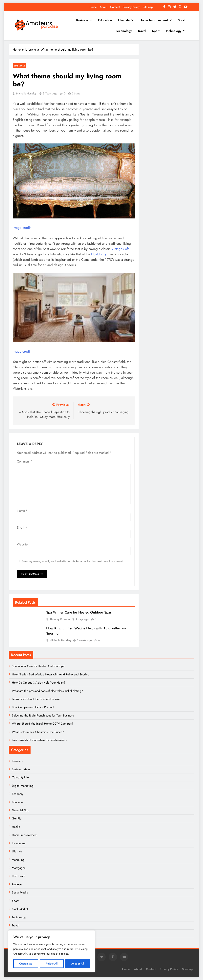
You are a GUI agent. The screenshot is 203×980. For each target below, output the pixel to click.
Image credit (22, 228)
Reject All (52, 964)
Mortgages (19, 868)
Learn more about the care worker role (36, 699)
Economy (18, 794)
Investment (19, 843)
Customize (26, 964)
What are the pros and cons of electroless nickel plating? (47, 691)
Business (82, 20)
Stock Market (20, 909)
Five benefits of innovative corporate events (39, 740)
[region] (52, 951)
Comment (25, 461)
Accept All (78, 964)
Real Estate (19, 876)
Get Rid (17, 818)
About (103, 7)
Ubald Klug (100, 254)
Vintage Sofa (120, 249)
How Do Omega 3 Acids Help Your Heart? (39, 683)
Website (22, 544)
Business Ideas (21, 769)
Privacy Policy (131, 7)
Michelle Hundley (26, 93)
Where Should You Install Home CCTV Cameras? (43, 724)
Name (22, 511)
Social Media (20, 892)
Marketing (18, 860)
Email (22, 528)
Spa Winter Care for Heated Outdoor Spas (79, 612)
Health (16, 827)
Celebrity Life (20, 777)
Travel (142, 31)
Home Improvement (154, 20)
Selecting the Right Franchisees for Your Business (43, 716)
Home (93, 7)
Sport (182, 20)
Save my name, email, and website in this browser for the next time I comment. (73, 561)
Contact (115, 7)
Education (105, 20)
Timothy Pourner (60, 619)
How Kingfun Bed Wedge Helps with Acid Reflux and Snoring (51, 674)
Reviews (17, 884)
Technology (124, 31)
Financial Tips (20, 810)
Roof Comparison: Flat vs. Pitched (33, 707)
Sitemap (148, 7)
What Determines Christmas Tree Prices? (38, 732)
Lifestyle (124, 20)
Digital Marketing (23, 786)
